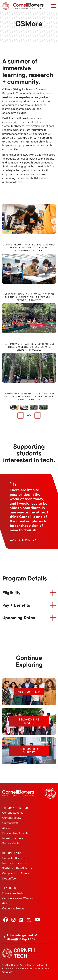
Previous (21, 415)
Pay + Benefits (16, 605)
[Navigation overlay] (53, 6)
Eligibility (11, 593)
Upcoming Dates (19, 618)
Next (38, 415)
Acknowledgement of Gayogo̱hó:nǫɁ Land (22, 937)
